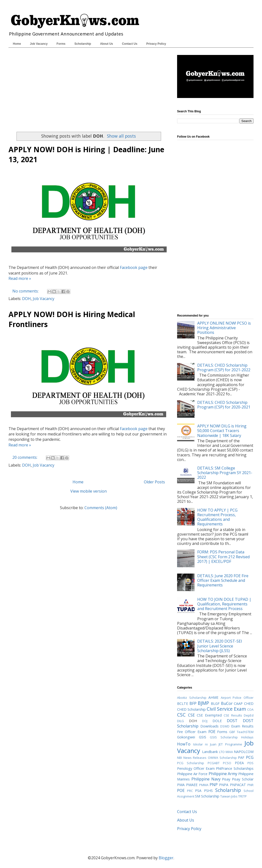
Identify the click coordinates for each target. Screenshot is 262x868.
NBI (180, 758)
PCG (250, 757)
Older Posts (154, 482)
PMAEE (192, 785)
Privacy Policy (156, 44)
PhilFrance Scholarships (235, 768)
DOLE (217, 721)
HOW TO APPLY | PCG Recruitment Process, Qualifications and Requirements (217, 517)
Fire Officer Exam (192, 732)
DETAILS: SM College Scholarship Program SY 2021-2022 (225, 473)
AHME (213, 697)
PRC (190, 791)
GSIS (203, 737)
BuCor (227, 703)
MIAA (229, 752)
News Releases (195, 758)
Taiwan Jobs (229, 796)
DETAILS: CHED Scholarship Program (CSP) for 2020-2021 (224, 405)
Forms (61, 44)
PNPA (224, 785)
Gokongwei (186, 737)
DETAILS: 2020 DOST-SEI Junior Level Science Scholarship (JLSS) (220, 646)
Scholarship (83, 44)
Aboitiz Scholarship (192, 698)
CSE (191, 715)
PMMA (204, 785)
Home (17, 44)
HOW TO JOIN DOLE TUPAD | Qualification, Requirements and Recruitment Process (224, 604)
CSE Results (233, 715)
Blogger (166, 858)
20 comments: (25, 457)
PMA (181, 785)
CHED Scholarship (191, 709)
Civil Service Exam (226, 709)
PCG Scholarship (191, 763)
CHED (249, 704)
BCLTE (183, 704)
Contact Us (130, 44)
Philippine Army (223, 774)
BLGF (215, 704)
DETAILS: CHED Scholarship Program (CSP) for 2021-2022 (224, 368)
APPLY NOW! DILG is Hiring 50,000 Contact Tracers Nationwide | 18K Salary (222, 431)
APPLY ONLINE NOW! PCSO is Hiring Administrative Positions (224, 328)
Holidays (247, 737)
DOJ (205, 721)
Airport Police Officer (237, 698)
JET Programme (230, 744)
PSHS (208, 791)
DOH (26, 299)
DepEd (249, 715)
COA (250, 709)
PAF (241, 757)
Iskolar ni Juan (205, 744)
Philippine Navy (206, 779)
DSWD (225, 726)
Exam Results (242, 726)
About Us (106, 44)
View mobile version (89, 491)
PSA (198, 791)
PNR (250, 785)
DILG (180, 721)
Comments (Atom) (101, 508)
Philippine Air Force (192, 774)
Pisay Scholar (243, 779)
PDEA (239, 763)
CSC (181, 715)
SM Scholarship (207, 796)
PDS (250, 763)
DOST (232, 721)
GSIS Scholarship (224, 737)
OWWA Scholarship (222, 758)
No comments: (26, 291)
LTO (222, 752)
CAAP (238, 704)
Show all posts (121, 136)
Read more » (20, 278)
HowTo (184, 744)
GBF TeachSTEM (241, 732)
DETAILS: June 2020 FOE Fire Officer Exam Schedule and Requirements (223, 580)
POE (181, 790)
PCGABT (214, 763)
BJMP (203, 703)
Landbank (210, 752)
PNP (214, 785)
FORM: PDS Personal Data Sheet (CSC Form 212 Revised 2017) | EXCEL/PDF (223, 557)
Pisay (226, 779)
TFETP (242, 796)
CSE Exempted (209, 715)
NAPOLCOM (244, 752)
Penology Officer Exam (196, 768)
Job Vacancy (39, 44)
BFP (193, 703)
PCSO (227, 763)
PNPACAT (238, 785)
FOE (212, 732)
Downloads (209, 726)
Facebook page (134, 267)
